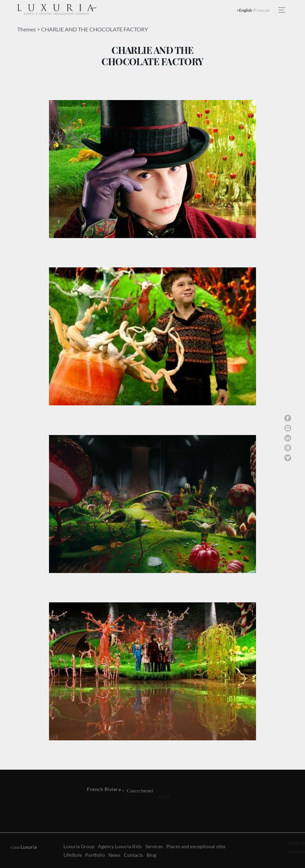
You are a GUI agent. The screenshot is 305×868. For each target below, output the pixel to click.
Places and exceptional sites (196, 859)
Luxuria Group (79, 859)
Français (262, 10)
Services (154, 859)
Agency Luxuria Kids (120, 859)
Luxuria (23, 847)
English (246, 10)
